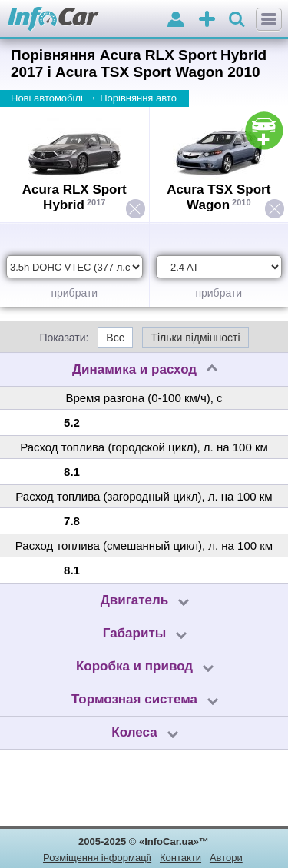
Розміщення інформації (97, 858)
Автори (226, 858)
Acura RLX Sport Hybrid (74, 197)
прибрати (74, 293)
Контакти (180, 858)
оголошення (207, 20)
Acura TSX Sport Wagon (218, 197)
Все (115, 338)
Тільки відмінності (195, 338)
